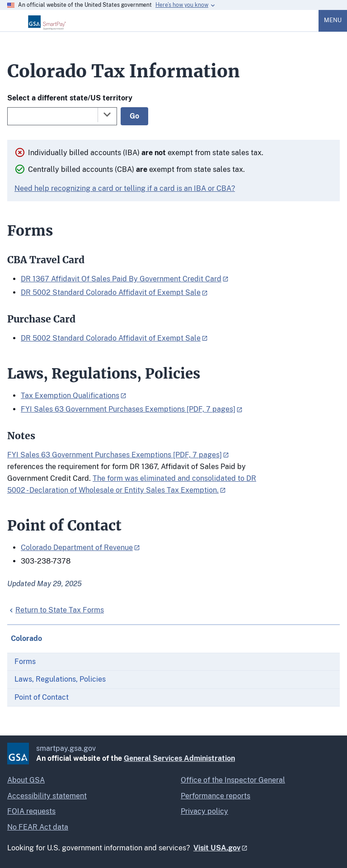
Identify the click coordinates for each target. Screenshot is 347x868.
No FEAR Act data (38, 827)
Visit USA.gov (217, 848)
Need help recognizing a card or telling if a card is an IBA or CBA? (125, 188)
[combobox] (62, 116)
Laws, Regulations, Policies (60, 679)
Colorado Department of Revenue (77, 548)
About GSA (26, 780)
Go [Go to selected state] (134, 116)
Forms (25, 662)
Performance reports (216, 796)
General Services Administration (179, 758)
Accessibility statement (47, 796)
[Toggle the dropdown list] (107, 114)
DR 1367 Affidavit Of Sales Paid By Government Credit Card (121, 279)
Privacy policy (204, 811)
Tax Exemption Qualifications (70, 396)
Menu (333, 20)
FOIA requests (31, 811)
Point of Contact (42, 697)
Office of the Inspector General (233, 780)
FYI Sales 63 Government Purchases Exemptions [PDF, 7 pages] (128, 409)
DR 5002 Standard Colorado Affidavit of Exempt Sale (111, 292)
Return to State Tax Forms (60, 610)
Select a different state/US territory (70, 98)
